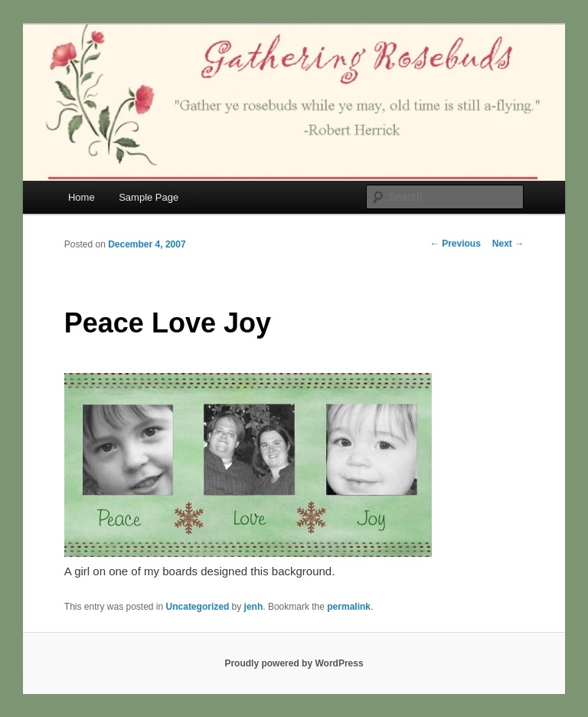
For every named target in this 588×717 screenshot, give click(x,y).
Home (82, 197)
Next (508, 244)
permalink (349, 607)
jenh (254, 607)
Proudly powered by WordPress (294, 663)
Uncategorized (198, 607)
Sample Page (149, 197)
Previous (456, 244)
